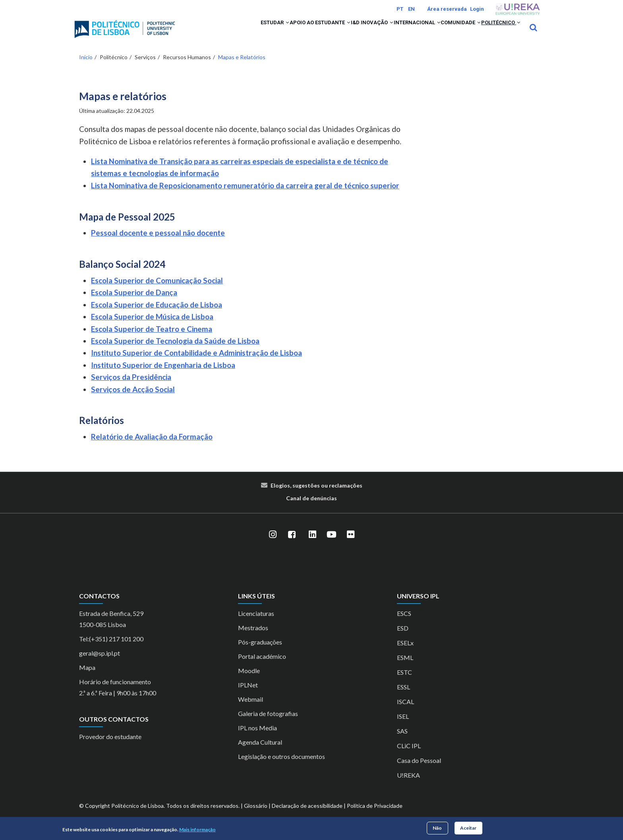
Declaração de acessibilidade (307, 816)
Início (86, 67)
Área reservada (447, 9)
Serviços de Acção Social (133, 400)
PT (400, 9)
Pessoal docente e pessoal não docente (158, 243)
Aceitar (468, 828)
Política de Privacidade (375, 816)
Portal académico (262, 667)
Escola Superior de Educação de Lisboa (157, 315)
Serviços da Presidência (131, 388)
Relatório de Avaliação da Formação (152, 447)
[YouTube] (331, 545)
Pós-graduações (260, 652)
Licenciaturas (256, 624)
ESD (403, 638)
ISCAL (405, 712)
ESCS (404, 624)
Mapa (87, 678)
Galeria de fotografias (268, 724)
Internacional (390, 33)
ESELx (405, 653)
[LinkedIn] (312, 545)
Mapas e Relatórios (242, 67)
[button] (229, 33)
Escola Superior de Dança (134, 303)
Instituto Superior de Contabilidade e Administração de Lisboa (196, 363)
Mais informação (197, 829)
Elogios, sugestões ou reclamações (316, 496)
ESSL (403, 697)
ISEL (403, 727)
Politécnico (495, 33)
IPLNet (248, 695)
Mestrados (253, 638)
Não (437, 828)
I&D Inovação (335, 33)
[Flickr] (350, 545)
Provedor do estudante (110, 747)
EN (411, 9)
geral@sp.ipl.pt (100, 663)
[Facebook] (292, 545)
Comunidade (444, 33)
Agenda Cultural (260, 752)
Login (477, 9)
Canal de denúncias (311, 508)
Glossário (256, 816)
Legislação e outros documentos (282, 767)
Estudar (216, 33)
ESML (405, 668)
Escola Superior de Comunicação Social (157, 291)
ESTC (404, 682)
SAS (402, 741)
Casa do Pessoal (419, 771)
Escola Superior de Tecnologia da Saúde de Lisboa (175, 351)
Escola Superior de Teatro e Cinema (152, 339)
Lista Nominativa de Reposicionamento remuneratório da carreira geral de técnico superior (245, 196)
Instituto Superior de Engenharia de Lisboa (163, 375)
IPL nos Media (257, 738)
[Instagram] (273, 545)
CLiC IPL (409, 756)
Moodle (249, 681)
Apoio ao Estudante (272, 33)
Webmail (251, 709)
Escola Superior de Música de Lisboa (152, 327)
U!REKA (408, 785)
